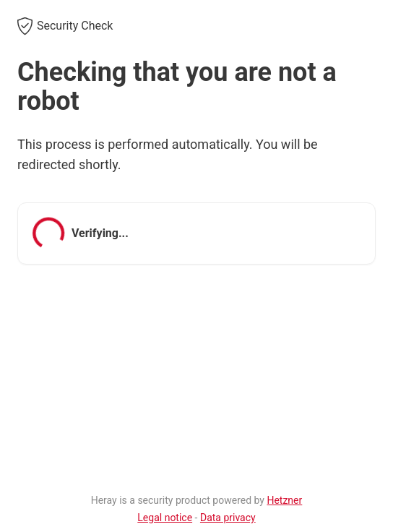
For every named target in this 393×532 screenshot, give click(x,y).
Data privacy (228, 518)
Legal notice (165, 518)
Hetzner (284, 500)
